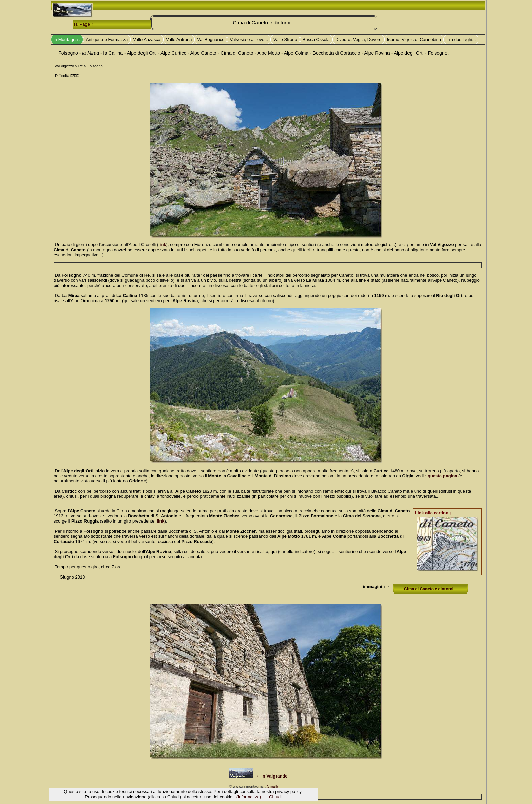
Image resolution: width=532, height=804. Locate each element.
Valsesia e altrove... (249, 40)
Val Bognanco (211, 40)
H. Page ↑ (84, 24)
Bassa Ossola (316, 40)
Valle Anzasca (147, 40)
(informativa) (249, 797)
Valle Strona (285, 40)
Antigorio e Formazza (107, 40)
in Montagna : (67, 40)
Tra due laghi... (461, 40)
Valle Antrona (179, 40)
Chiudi (275, 797)
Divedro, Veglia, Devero (358, 40)
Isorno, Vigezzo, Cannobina (414, 40)
